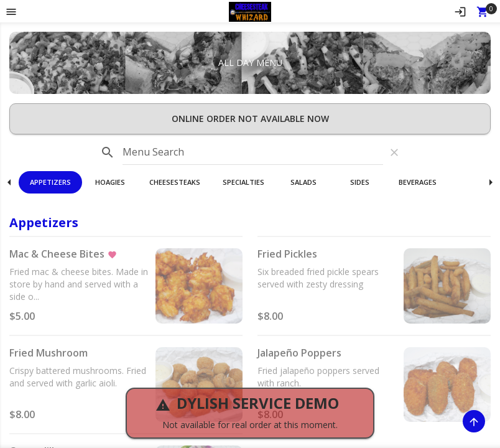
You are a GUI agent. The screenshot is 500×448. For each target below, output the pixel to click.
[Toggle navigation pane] (11, 11)
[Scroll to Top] (474, 421)
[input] (253, 152)
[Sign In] (460, 11)
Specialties (243, 182)
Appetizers (50, 182)
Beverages (418, 182)
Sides (360, 182)
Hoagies (110, 182)
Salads (303, 182)
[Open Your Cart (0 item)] (483, 11)
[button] (250, 11)
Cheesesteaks (175, 182)
